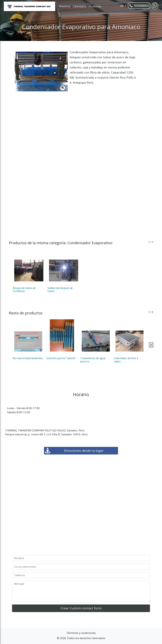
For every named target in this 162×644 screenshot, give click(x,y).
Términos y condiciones (81, 633)
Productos (95, 6)
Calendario (80, 6)
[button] (119, 6)
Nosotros (65, 6)
